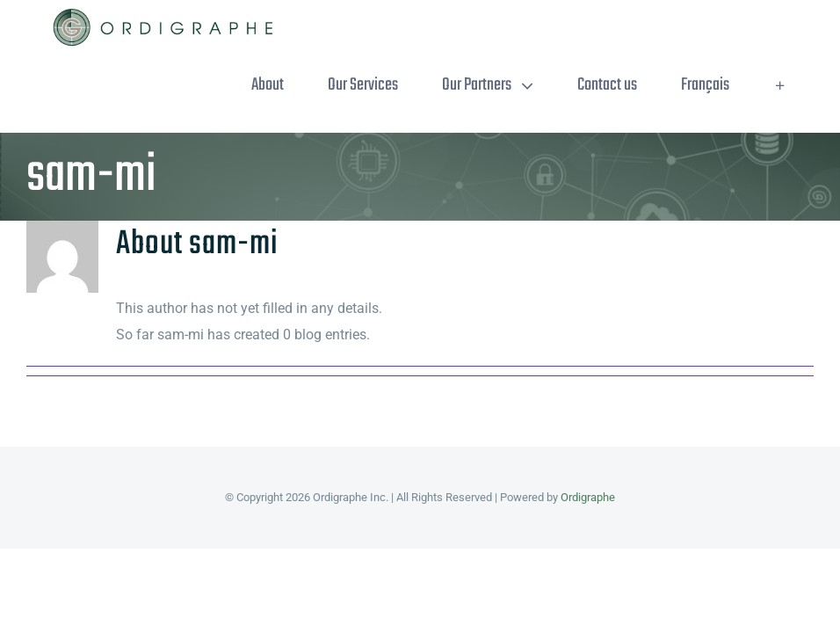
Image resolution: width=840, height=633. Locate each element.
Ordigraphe (588, 497)
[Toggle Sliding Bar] (780, 85)
